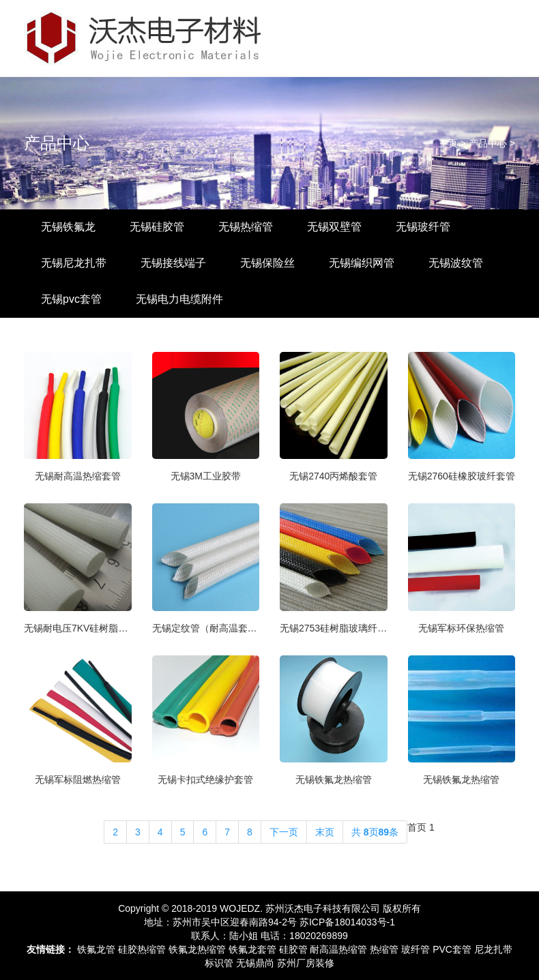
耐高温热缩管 (338, 949)
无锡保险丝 (267, 263)
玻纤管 (416, 949)
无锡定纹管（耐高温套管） (206, 628)
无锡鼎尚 (255, 963)
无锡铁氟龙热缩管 (334, 779)
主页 (448, 143)
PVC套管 (452, 949)
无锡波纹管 (456, 263)
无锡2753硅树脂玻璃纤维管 (334, 628)
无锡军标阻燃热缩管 (78, 779)
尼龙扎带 (493, 949)
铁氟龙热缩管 (197, 949)
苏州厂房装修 (306, 963)
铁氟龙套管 (252, 949)
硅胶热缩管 (142, 949)
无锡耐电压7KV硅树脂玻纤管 (78, 628)
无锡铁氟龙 (68, 227)
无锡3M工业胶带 (206, 476)
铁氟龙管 (96, 949)
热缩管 (384, 949)
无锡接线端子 (173, 263)
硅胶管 (293, 949)
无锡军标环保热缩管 (461, 628)
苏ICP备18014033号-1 (347, 922)
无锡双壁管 (334, 227)
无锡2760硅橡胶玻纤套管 (462, 476)
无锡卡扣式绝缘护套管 (205, 779)
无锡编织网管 (362, 263)
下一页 (284, 832)
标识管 (219, 963)
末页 (325, 832)
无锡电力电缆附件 (179, 299)
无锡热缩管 (246, 227)
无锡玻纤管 (423, 227)
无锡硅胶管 (157, 227)
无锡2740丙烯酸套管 (333, 476)
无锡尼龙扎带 (74, 263)
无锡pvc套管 (71, 299)
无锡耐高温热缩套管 (78, 476)
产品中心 (57, 143)
